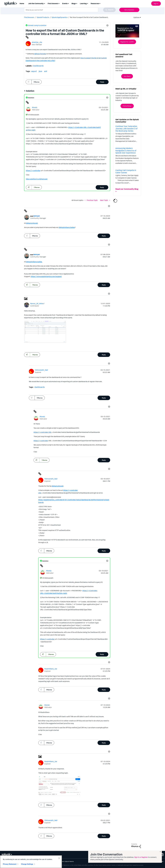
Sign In (156, 4)
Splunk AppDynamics (60, 17)
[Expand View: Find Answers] (59, 3)
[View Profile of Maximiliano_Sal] (51, 669)
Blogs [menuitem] (74, 3)
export (34, 71)
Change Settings (27, 864)
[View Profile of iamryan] (37, 216)
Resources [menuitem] (95, 3)
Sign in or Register (141, 857)
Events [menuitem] (65, 3)
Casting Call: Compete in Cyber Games (126, 171)
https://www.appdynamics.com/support (46, 276)
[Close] (59, 858)
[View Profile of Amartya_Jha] (37, 42)
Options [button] (136, 17)
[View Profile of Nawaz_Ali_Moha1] (37, 304)
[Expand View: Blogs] (77, 3)
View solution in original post (37, 179)
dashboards (40, 387)
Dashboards (38, 66)
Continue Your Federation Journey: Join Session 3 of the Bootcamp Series (126, 128)
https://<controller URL (43, 432)
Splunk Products (43, 17)
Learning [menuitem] (83, 3)
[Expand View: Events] (68, 3)
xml (46, 71)
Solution (31, 98)
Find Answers (29, 17)
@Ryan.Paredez (40, 54)
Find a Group (127, 106)
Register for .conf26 (127, 42)
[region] (31, 862)
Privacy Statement (10, 864)
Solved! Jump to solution (37, 25)
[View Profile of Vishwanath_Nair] (42, 370)
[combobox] (70, 10)
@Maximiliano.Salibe (67, 227)
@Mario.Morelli (32, 223)
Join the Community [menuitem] (36, 3)
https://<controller (33, 171)
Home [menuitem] (22, 3)
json (40, 71)
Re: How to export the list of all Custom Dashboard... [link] (89, 17)
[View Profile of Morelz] (35, 107)
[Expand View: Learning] (87, 3)
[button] (107, 26)
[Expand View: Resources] (100, 3)
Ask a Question (129, 10)
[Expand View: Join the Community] (44, 3)
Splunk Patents (69, 861)
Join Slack (127, 76)
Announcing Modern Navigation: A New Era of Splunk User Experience (126, 150)
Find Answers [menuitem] (53, 3)
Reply (102, 82)
